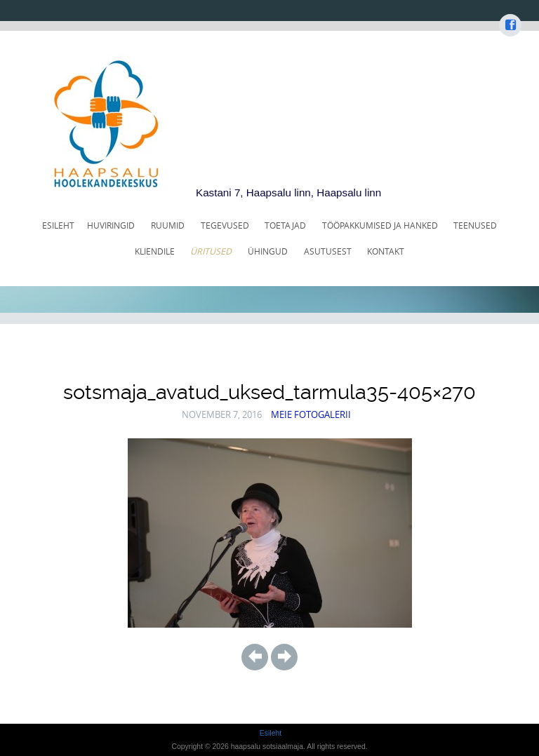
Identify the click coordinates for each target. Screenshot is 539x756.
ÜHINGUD (268, 251)
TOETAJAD (285, 225)
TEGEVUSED (225, 225)
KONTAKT (386, 251)
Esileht (58, 225)
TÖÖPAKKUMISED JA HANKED (380, 225)
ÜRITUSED (211, 251)
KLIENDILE (155, 251)
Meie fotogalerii (311, 414)
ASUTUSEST (328, 251)
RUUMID (168, 225)
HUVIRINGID (111, 225)
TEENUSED (475, 225)
